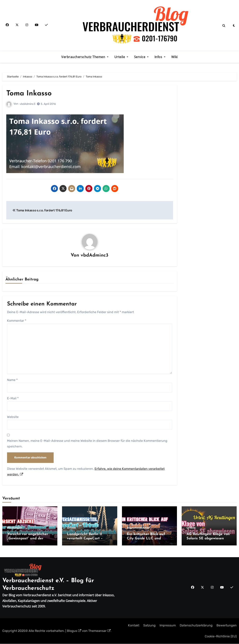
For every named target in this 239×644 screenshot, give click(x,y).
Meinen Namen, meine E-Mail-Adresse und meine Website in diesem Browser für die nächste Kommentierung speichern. (87, 444)
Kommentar (17, 321)
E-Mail (13, 398)
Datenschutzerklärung (196, 626)
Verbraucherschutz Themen (84, 57)
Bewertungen (227, 626)
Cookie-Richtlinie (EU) (221, 636)
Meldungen (15, 528)
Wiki (175, 57)
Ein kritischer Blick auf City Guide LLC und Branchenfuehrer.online (146, 539)
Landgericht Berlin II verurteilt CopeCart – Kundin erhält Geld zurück (89, 539)
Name (12, 380)
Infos (159, 57)
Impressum (168, 626)
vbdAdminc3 (27, 104)
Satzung (149, 626)
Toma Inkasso (30, 94)
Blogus (74, 631)
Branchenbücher (138, 528)
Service (140, 57)
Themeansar (99, 631)
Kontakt (134, 626)
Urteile (120, 57)
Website (13, 417)
